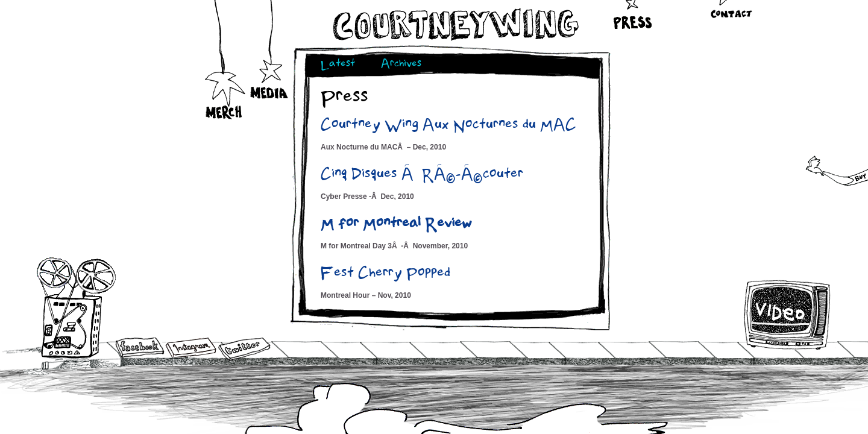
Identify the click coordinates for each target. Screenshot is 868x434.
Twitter (244, 349)
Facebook (140, 348)
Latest (338, 65)
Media (270, 66)
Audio (76, 307)
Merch (225, 86)
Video (788, 315)
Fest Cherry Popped (385, 274)
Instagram (191, 348)
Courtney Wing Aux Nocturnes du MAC (448, 126)
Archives (401, 65)
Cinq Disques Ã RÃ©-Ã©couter (422, 175)
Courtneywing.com (455, 25)
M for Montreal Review (396, 225)
